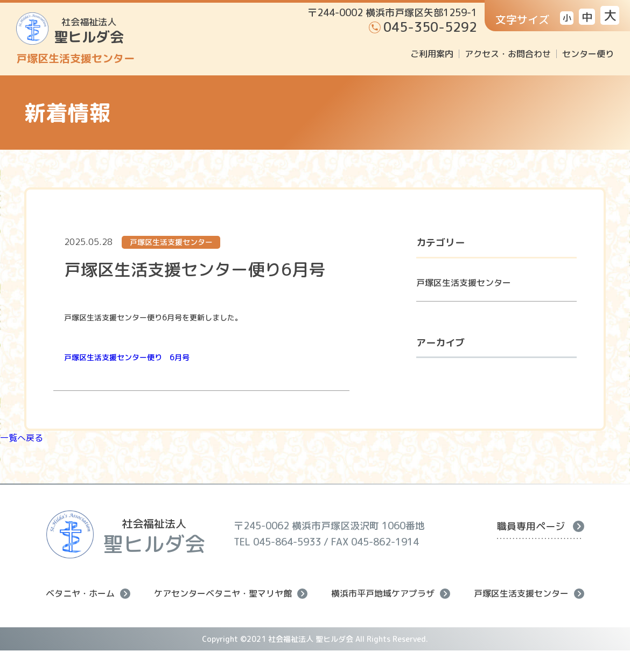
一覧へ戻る (22, 438)
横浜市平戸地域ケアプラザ (391, 594)
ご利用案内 (432, 54)
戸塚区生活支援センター (464, 283)
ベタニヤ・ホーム (88, 594)
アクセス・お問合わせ (508, 54)
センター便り (588, 54)
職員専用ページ (541, 526)
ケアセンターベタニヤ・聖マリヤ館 (231, 594)
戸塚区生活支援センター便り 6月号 (127, 357)
